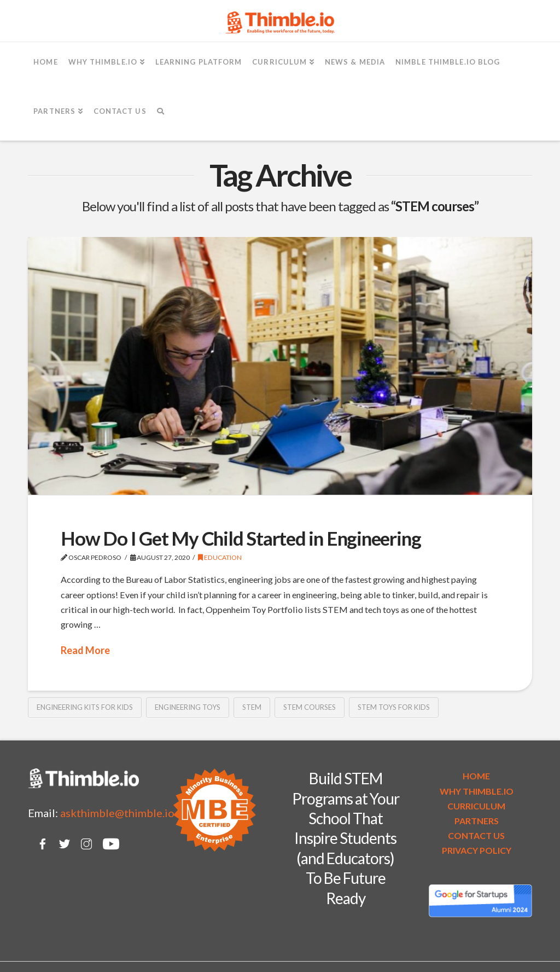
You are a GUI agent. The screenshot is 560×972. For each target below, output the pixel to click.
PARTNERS (477, 821)
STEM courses (310, 707)
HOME (476, 776)
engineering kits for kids (85, 707)
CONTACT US (476, 835)
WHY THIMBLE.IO (477, 791)
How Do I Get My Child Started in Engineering (241, 538)
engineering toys (188, 707)
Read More (85, 650)
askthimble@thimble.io (117, 813)
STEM (252, 707)
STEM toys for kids (394, 707)
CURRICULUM (476, 806)
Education (220, 557)
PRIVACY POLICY (477, 850)
